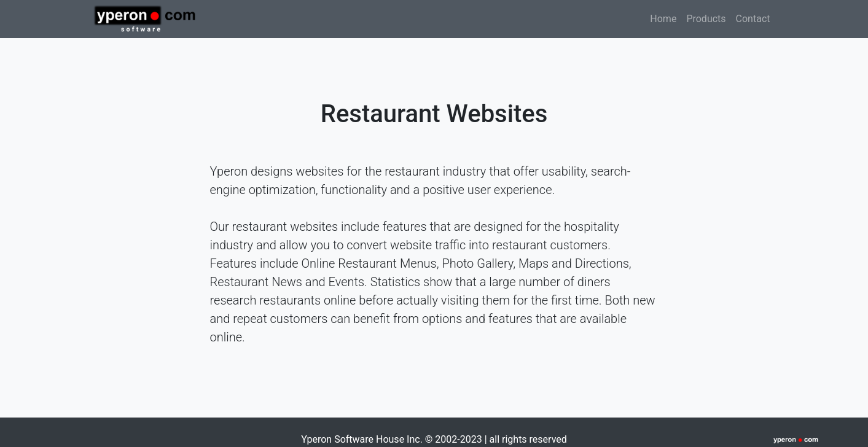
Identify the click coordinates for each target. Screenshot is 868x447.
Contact (753, 19)
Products (706, 19)
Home (666, 18)
